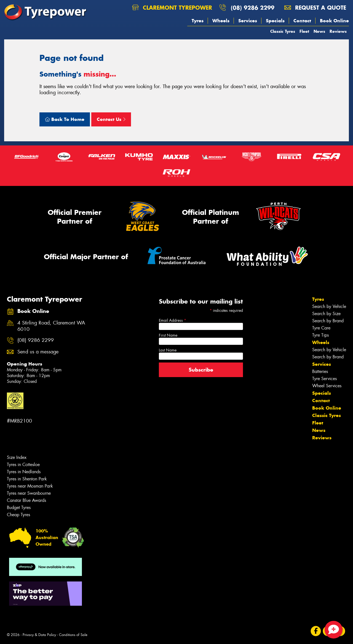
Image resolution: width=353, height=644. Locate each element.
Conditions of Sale (73, 635)
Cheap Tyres (18, 515)
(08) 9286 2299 (253, 8)
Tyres (198, 21)
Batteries (320, 371)
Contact (302, 21)
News (319, 31)
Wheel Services (327, 386)
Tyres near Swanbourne (29, 493)
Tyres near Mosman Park (30, 486)
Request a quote (315, 8)
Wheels (221, 21)
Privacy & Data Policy (39, 635)
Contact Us (111, 119)
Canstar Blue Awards (26, 500)
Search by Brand (328, 321)
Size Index (17, 457)
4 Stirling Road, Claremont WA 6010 (51, 326)
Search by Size (326, 314)
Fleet (304, 31)
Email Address (173, 320)
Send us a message (38, 352)
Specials (275, 21)
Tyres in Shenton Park (27, 479)
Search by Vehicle (329, 306)
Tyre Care (321, 328)
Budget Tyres (19, 508)
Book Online (334, 21)
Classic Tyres (283, 31)
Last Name (168, 350)
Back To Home (65, 119)
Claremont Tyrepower (172, 8)
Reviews (338, 31)
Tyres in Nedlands (24, 472)
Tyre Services (324, 379)
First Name (168, 335)
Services (248, 21)
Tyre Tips (320, 335)
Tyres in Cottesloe (23, 465)
